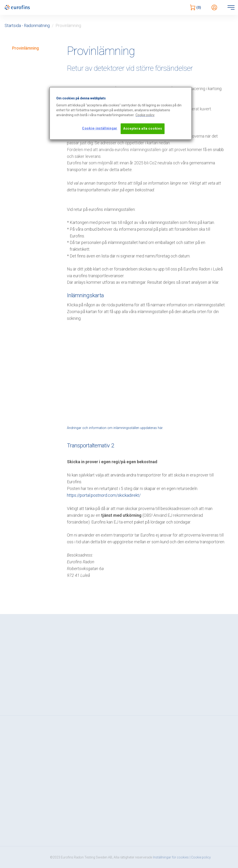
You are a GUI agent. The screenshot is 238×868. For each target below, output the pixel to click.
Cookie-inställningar (100, 128)
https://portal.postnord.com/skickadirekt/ (104, 495)
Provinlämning (25, 48)
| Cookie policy (200, 857)
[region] (121, 113)
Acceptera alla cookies (143, 128)
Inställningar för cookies (171, 857)
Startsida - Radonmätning (27, 25)
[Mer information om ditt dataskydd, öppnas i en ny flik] (145, 115)
